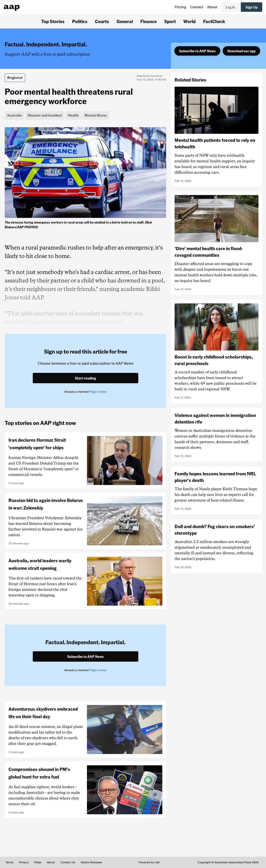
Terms (10, 862)
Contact (197, 7)
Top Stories (53, 21)
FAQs (38, 862)
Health (73, 115)
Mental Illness (96, 115)
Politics (80, 21)
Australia (14, 115)
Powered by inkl (149, 862)
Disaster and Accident (45, 115)
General (125, 21)
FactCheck (214, 21)
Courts (102, 21)
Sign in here (99, 392)
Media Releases (91, 862)
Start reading (85, 378)
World (189, 21)
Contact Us (68, 862)
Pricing (180, 7)
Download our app (241, 51)
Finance (149, 21)
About (212, 7)
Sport (170, 21)
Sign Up (252, 7)
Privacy (24, 862)
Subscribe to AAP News (197, 51)
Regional (15, 77)
